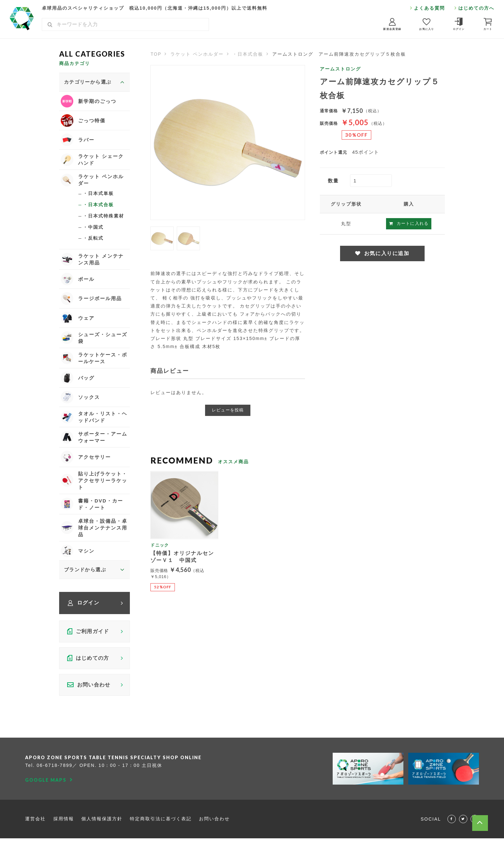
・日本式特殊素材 (104, 217)
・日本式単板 (98, 195)
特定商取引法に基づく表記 (161, 823)
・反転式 (93, 240)
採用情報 (64, 823)
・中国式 (93, 229)
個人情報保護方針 (102, 823)
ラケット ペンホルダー (197, 54)
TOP (156, 54)
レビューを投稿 (228, 410)
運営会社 (35, 823)
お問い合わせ (215, 823)
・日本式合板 (248, 54)
